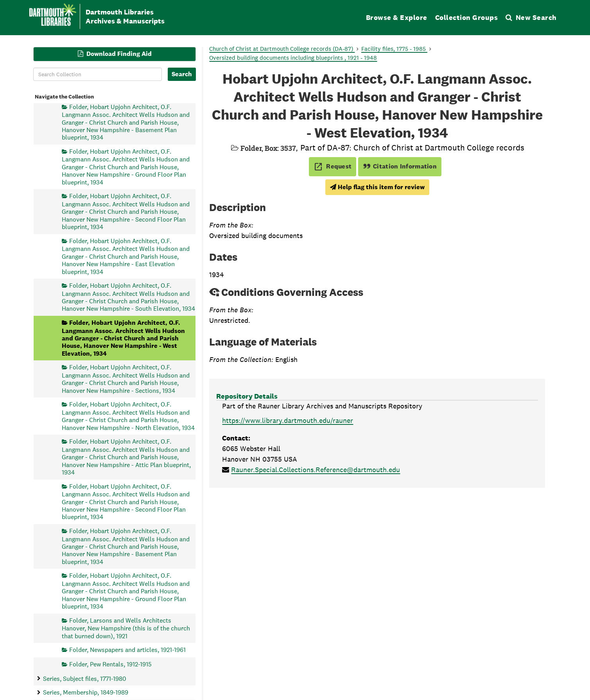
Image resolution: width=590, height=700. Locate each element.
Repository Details (247, 396)
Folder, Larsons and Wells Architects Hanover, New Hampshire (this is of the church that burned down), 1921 (126, 628)
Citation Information (400, 166)
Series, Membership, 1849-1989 (86, 692)
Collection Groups (467, 17)
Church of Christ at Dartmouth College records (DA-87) (282, 49)
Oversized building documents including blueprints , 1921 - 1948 (293, 58)
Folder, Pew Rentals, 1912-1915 (110, 664)
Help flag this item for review (377, 187)
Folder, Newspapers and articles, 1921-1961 (127, 650)
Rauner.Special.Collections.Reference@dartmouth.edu (316, 470)
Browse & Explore (397, 17)
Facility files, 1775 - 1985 (394, 49)
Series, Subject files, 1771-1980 (85, 678)
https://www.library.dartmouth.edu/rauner (288, 420)
